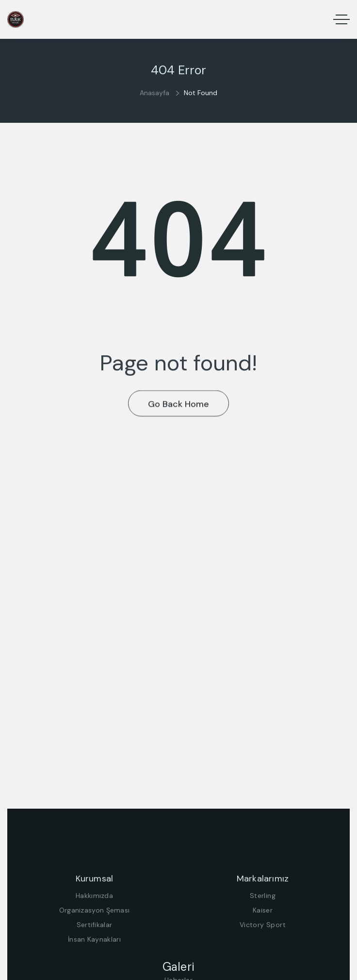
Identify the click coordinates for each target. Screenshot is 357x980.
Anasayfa (154, 93)
